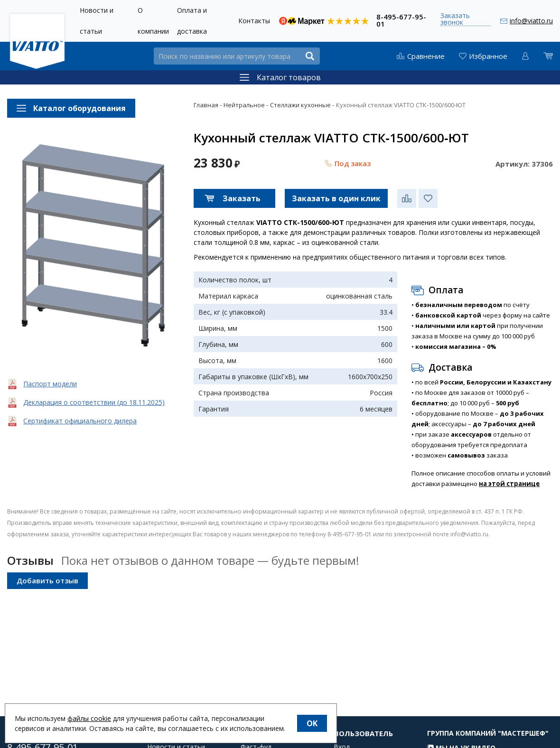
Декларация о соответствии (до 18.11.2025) (94, 402)
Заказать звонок (455, 19)
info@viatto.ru (531, 21)
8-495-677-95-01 (401, 20)
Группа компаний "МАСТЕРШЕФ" (488, 742)
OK (312, 723)
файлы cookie (89, 718)
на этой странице (509, 484)
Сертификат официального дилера (80, 421)
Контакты (254, 21)
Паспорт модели (50, 384)
